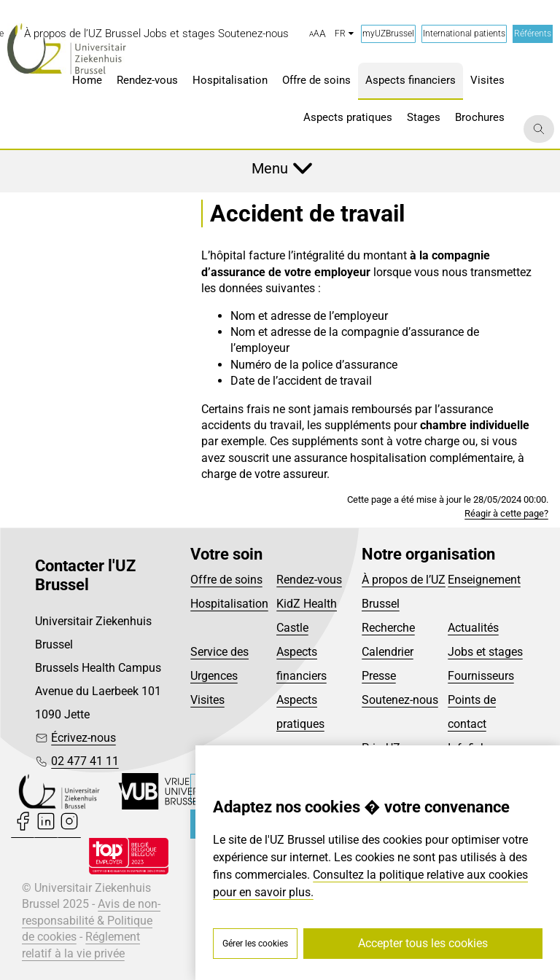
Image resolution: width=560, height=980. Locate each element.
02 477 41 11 (85, 761)
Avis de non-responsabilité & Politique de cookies (91, 920)
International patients (464, 34)
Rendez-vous (309, 580)
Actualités (473, 628)
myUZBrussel (388, 34)
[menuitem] (82, 34)
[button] (318, 34)
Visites (207, 700)
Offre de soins (226, 580)
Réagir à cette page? (506, 513)
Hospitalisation (229, 604)
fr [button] (344, 34)
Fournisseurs (481, 676)
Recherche (388, 628)
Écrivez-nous (83, 738)
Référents (533, 34)
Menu (270, 168)
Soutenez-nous (400, 700)
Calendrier (388, 652)
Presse (379, 676)
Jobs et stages (485, 652)
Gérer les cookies (255, 944)
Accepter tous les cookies (423, 943)
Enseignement (484, 580)
